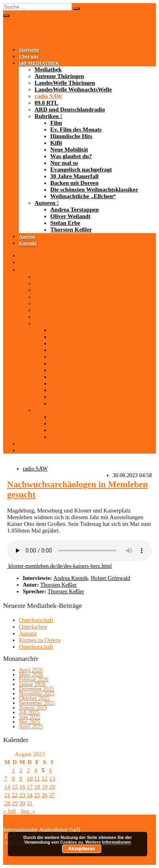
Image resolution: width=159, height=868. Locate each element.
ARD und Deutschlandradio (70, 109)
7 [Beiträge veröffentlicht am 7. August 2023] (6, 779)
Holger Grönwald (110, 578)
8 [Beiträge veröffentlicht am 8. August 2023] (13, 779)
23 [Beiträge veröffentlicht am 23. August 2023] (22, 795)
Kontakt (28, 243)
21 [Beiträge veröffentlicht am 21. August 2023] (7, 795)
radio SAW (48, 96)
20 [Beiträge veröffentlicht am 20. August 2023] (52, 787)
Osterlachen (33, 627)
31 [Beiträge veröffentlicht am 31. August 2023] (30, 803)
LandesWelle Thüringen (65, 83)
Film (56, 123)
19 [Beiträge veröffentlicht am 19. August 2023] (45, 787)
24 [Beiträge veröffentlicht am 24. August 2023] (30, 795)
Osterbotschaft (36, 620)
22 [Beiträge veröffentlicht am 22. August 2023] (15, 795)
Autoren (45, 203)
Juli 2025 (29, 712)
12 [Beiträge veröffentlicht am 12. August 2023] (45, 779)
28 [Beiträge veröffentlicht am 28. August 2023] (7, 803)
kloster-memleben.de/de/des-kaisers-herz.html (59, 566)
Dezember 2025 (36, 689)
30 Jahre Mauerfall (74, 176)
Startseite (29, 50)
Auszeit (28, 633)
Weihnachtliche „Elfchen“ (83, 196)
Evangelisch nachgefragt (81, 170)
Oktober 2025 (34, 698)
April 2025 (31, 727)
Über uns (29, 57)
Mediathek (48, 69)
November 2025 (37, 694)
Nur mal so (64, 163)
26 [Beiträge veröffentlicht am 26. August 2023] (45, 795)
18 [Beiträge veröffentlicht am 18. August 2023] (37, 787)
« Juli (10, 811)
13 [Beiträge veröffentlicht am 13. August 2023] (52, 779)
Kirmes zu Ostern (40, 640)
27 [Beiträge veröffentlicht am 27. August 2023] (52, 795)
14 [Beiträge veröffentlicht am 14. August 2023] (7, 787)
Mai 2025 (29, 722)
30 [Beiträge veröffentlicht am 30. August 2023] (22, 803)
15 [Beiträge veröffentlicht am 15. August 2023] (15, 787)
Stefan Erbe (65, 223)
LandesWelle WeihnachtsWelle (73, 89)
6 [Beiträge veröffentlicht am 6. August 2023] (51, 770)
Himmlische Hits (71, 136)
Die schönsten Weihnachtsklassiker (94, 190)
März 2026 (31, 675)
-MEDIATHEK (39, 63)
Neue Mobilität (69, 150)
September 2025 (37, 703)
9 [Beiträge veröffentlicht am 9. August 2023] (21, 779)
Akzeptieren (82, 849)
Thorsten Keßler (71, 230)
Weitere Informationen (108, 842)
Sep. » (28, 811)
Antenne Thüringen (59, 76)
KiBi (56, 143)
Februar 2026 (34, 679)
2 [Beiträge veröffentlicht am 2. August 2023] (21, 770)
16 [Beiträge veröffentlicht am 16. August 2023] (22, 787)
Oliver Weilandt (70, 216)
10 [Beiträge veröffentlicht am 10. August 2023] (30, 779)
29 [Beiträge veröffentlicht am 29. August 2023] (15, 803)
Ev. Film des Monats (76, 129)
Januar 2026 (32, 684)
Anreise (27, 237)
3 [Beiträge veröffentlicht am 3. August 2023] (28, 770)
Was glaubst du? (71, 156)
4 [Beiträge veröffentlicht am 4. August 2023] (36, 770)
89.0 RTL (46, 103)
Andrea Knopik (71, 578)
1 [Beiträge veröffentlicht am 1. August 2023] (13, 770)
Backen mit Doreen (74, 183)
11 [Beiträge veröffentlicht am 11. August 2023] (37, 779)
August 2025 (33, 708)
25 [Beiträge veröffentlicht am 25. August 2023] (37, 795)
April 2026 (31, 670)
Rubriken (47, 116)
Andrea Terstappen (75, 210)
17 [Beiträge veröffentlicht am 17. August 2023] (30, 787)
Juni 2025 (30, 717)
